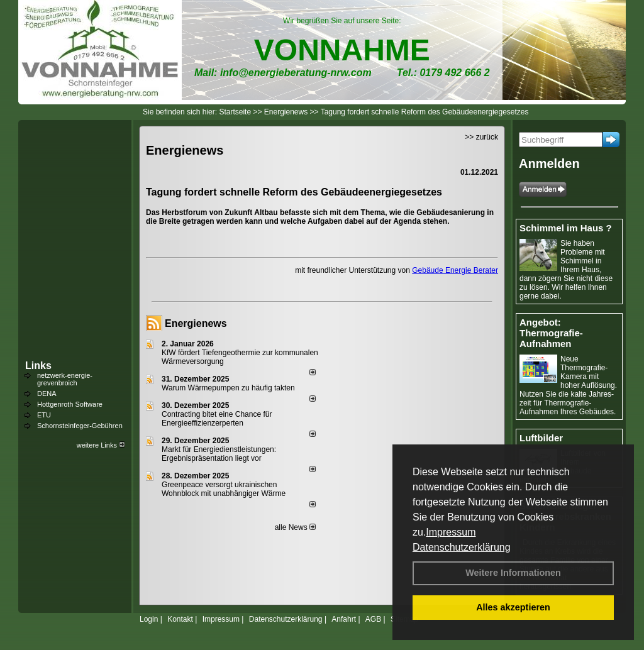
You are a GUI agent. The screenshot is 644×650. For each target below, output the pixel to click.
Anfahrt (344, 619)
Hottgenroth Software (70, 404)
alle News (295, 527)
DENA (47, 394)
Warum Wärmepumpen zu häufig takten (228, 388)
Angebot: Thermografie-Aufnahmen (551, 333)
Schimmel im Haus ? (566, 228)
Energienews (196, 323)
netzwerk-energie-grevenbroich (65, 379)
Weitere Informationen (513, 573)
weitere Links (101, 445)
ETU (44, 415)
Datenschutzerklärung (462, 547)
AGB (373, 619)
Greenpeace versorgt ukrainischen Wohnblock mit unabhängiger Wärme (224, 489)
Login (149, 619)
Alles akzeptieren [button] (513, 607)
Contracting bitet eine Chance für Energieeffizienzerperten (217, 419)
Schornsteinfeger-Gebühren (80, 426)
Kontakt (180, 619)
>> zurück (481, 137)
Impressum (451, 532)
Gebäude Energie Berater (455, 270)
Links (38, 366)
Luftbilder (541, 438)
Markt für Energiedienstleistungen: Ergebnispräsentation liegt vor (219, 454)
